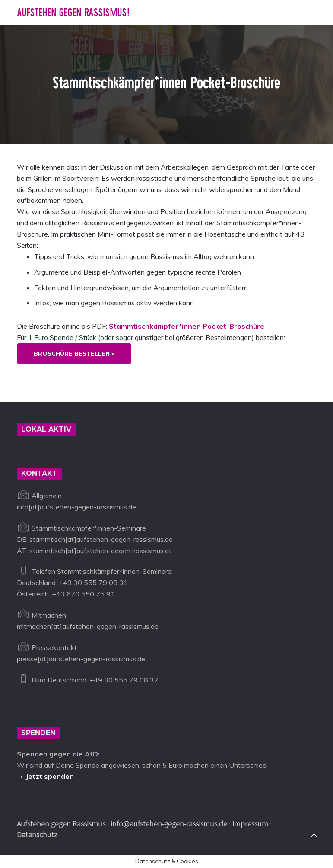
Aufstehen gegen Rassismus (61, 824)
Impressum (250, 824)
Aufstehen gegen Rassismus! (73, 12)
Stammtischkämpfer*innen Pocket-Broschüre (187, 326)
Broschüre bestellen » (74, 353)
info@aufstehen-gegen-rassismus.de (169, 824)
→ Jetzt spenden (45, 776)
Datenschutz (37, 834)
